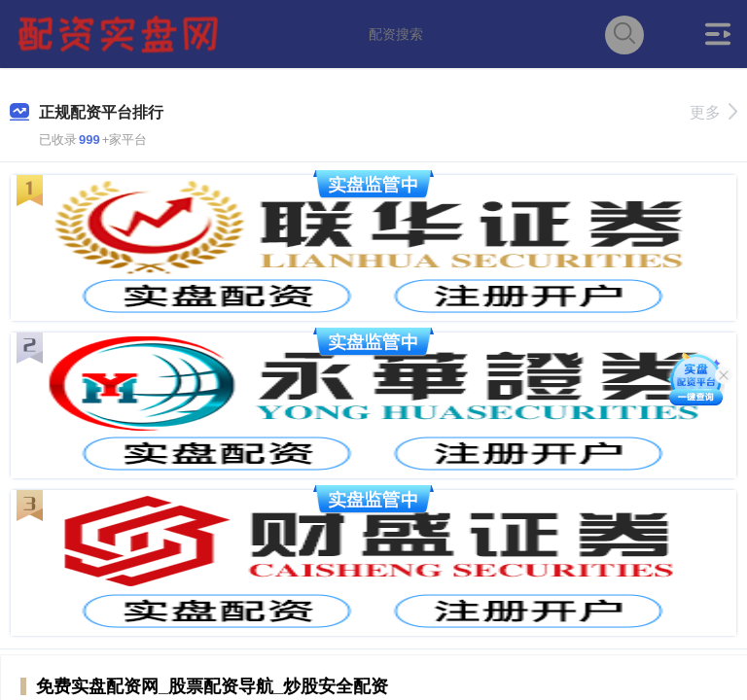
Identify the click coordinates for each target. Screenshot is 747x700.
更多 (713, 112)
